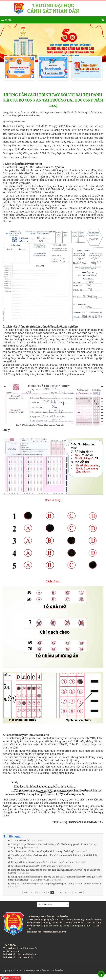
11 (66, 892)
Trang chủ (8, 112)
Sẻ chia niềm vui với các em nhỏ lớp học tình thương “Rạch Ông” (41, 851)
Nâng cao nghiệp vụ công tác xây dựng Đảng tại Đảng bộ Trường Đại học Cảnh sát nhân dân (55, 884)
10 (61, 892)
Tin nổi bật (32, 112)
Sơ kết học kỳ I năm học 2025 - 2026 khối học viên (34, 866)
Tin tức (20, 112)
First (26, 892)
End (81, 892)
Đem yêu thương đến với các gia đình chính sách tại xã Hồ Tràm (41, 862)
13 (75, 892)
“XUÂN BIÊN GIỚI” (19, 840)
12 (70, 892)
